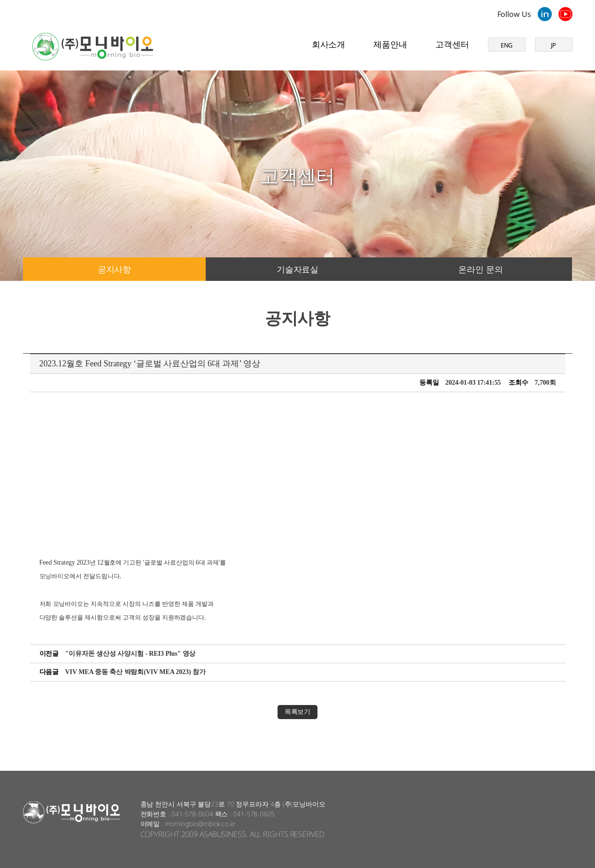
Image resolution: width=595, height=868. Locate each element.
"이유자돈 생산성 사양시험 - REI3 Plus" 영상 (131, 654)
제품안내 (390, 44)
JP (554, 45)
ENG (507, 45)
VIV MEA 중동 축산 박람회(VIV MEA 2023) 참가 (135, 672)
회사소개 (329, 44)
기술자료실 (298, 269)
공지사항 (115, 269)
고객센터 (452, 44)
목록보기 (298, 712)
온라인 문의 (480, 269)
